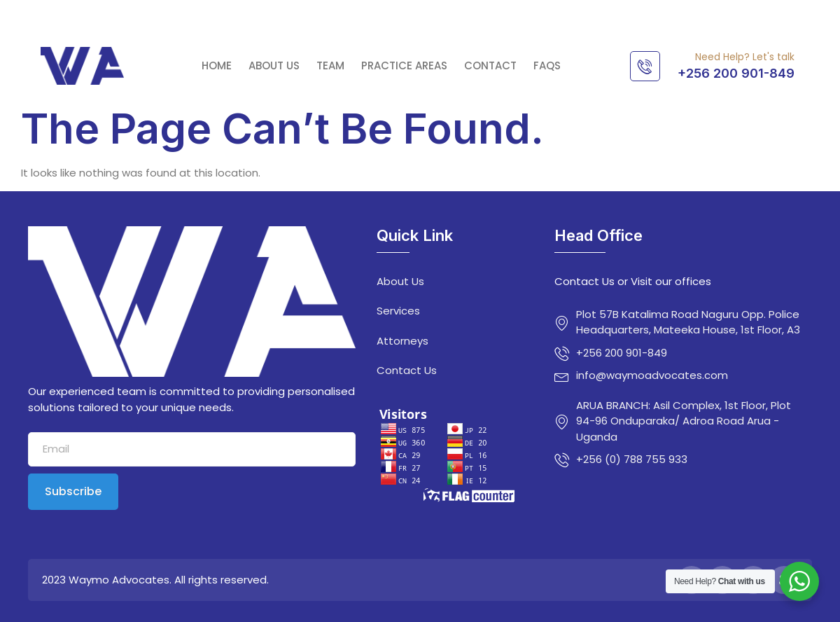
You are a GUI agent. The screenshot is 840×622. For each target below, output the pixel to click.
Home (217, 66)
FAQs (547, 66)
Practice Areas (404, 66)
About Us (274, 66)
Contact (490, 66)
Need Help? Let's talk (745, 57)
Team (330, 66)
